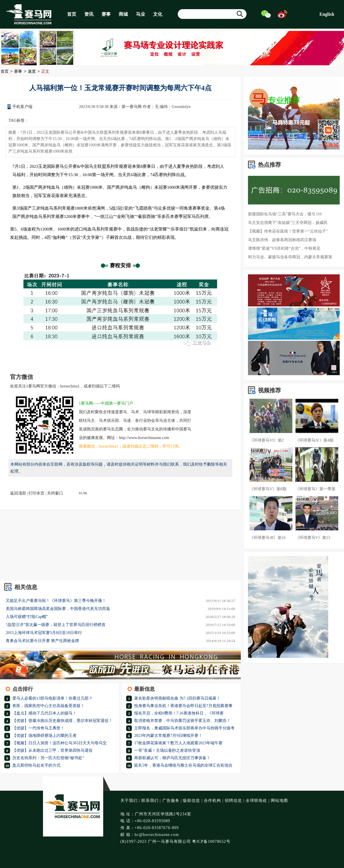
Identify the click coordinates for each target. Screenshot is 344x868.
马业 (140, 14)
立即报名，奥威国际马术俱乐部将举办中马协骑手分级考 (184, 728)
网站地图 (279, 801)
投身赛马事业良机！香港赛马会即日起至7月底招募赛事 (183, 706)
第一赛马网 (132, 107)
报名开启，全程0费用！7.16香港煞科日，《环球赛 (179, 713)
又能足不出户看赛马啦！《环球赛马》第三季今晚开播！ (56, 601)
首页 (72, 14)
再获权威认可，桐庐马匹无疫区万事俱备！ (172, 758)
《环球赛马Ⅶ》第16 (267, 538)
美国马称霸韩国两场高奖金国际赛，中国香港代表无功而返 (58, 609)
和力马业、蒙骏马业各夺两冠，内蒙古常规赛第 (290, 257)
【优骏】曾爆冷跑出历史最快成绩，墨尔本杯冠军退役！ (62, 721)
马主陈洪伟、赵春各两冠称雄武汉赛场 (282, 240)
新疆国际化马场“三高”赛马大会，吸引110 (285, 214)
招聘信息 (233, 801)
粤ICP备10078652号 (211, 842)
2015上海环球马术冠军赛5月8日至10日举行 (44, 633)
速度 (32, 72)
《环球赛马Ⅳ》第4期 (314, 440)
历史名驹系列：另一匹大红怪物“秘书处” (48, 758)
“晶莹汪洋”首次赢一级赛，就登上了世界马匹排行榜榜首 (56, 625)
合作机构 (212, 801)
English (327, 14)
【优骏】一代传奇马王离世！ (38, 728)
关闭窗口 (55, 493)
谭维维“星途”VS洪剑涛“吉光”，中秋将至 (284, 248)
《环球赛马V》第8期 (268, 489)
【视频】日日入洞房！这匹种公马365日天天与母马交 (59, 743)
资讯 (89, 14)
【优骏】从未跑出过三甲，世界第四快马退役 (52, 750)
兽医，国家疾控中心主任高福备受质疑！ (48, 706)
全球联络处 (256, 801)
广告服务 (171, 801)
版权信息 (191, 801)
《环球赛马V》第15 (313, 538)
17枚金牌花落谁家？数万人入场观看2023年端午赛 (178, 743)
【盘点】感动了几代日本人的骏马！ (44, 713)
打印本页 (36, 493)
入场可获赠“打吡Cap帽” (27, 617)
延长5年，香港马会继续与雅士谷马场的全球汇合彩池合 (183, 765)
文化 (158, 14)
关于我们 (129, 801)
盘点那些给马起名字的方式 (36, 765)
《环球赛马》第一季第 (315, 489)
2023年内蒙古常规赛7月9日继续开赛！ (168, 736)
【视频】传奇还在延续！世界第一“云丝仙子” (288, 231)
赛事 (106, 14)
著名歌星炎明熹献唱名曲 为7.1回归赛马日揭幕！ (177, 698)
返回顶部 (18, 493)
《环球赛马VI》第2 (267, 440)
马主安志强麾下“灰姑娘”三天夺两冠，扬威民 (288, 223)
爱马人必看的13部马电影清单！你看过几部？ (52, 698)
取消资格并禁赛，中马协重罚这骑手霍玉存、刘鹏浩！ (182, 721)
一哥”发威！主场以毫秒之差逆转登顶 (167, 750)
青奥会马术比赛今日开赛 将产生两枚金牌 (42, 641)
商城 (123, 14)
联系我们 (150, 801)
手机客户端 (22, 107)
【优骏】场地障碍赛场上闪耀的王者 (44, 736)
